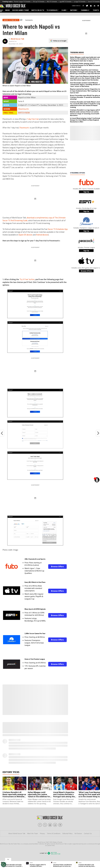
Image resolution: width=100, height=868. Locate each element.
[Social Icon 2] (50, 825)
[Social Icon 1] (45, 825)
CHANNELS (86, 10)
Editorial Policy (67, 833)
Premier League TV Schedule (22, 2)
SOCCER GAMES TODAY (21, 10)
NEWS (8, 10)
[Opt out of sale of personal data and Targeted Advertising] (4, 864)
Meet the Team (33, 833)
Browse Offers (57, 566)
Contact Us (88, 833)
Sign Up (86, 192)
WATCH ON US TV (38, 10)
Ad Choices (78, 833)
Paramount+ (24, 109)
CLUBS (65, 10)
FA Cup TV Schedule (39, 2)
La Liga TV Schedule (80, 2)
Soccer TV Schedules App (58, 229)
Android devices (42, 235)
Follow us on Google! (60, 41)
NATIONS (74, 10)
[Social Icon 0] (40, 825)
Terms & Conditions (54, 833)
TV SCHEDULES (53, 10)
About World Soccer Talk (17, 833)
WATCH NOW (24, 113)
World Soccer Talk (17, 39)
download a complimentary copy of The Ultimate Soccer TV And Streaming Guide (34, 219)
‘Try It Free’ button (27, 279)
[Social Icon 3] (55, 825)
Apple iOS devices (25, 235)
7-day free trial (33, 119)
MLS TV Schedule (52, 2)
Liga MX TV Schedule (65, 2)
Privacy (42, 833)
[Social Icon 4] (60, 825)
